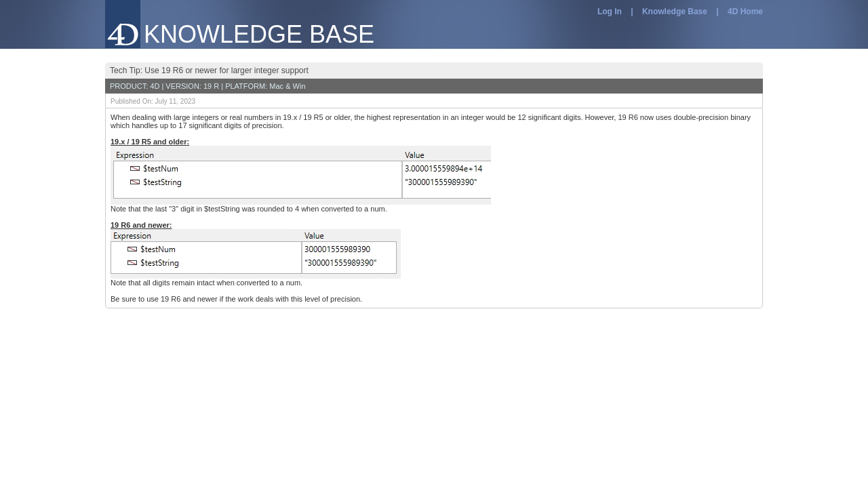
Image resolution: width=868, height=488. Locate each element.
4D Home (745, 12)
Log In (610, 12)
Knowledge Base (675, 12)
